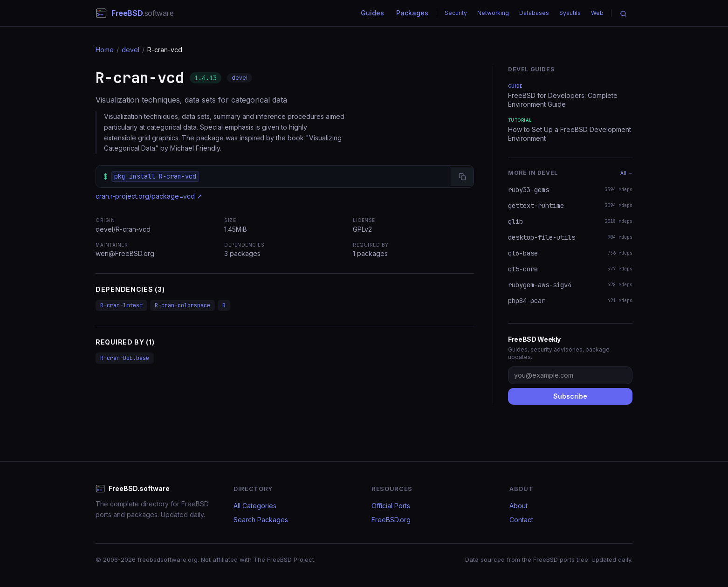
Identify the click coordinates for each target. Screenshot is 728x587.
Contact (521, 520)
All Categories (255, 506)
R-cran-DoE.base (125, 358)
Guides (372, 13)
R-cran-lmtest (121, 305)
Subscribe (570, 396)
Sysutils (570, 13)
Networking (493, 13)
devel (130, 50)
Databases (534, 13)
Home (105, 50)
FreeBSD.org (391, 520)
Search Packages (261, 520)
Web (597, 13)
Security (456, 13)
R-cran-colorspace (182, 305)
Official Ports (391, 506)
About (519, 506)
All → (626, 173)
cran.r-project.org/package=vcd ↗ (149, 196)
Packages (412, 13)
